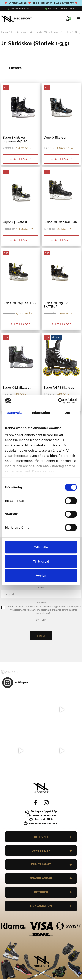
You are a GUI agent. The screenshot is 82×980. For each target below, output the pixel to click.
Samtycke (41, 603)
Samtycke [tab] (15, 413)
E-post (41, 588)
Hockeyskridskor (24, 32)
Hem (4, 32)
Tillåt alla (41, 547)
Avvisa (41, 575)
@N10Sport (12, 672)
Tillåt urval (41, 561)
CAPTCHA (41, 620)
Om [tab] (67, 413)
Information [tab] (41, 413)
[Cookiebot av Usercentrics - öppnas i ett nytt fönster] (59, 401)
